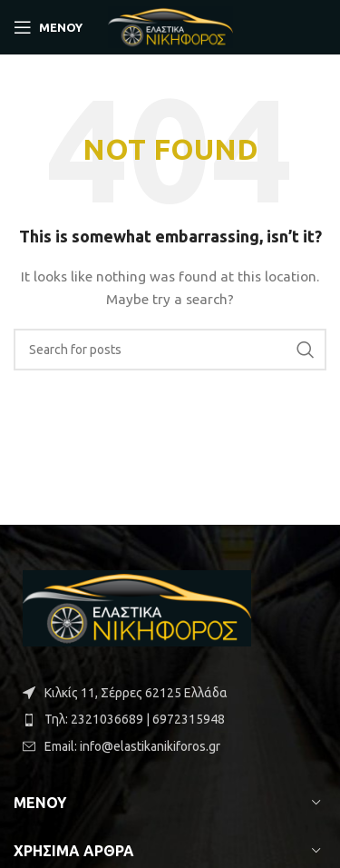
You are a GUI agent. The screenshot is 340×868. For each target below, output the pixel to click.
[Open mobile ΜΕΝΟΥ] (48, 27)
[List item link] (170, 719)
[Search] (170, 350)
